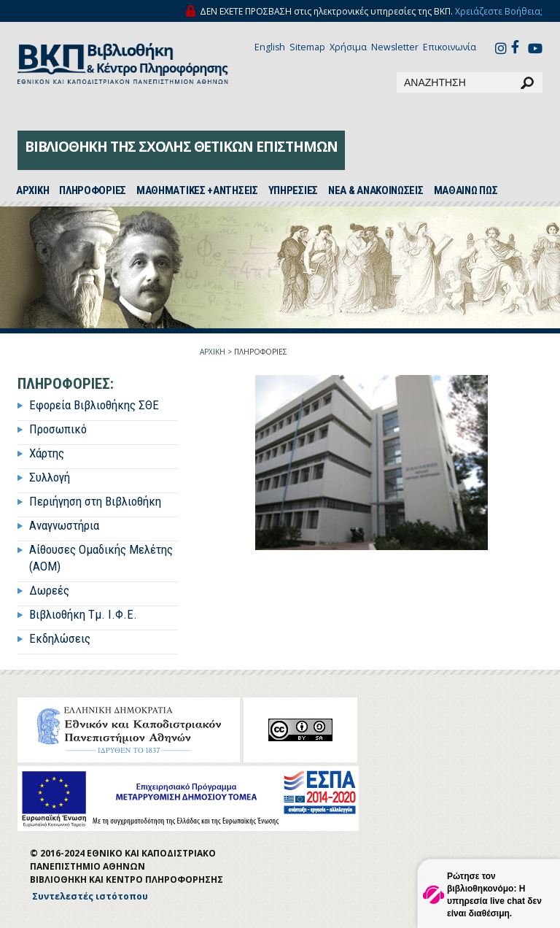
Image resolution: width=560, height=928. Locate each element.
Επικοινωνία (450, 47)
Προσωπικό (58, 429)
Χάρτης (47, 453)
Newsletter (395, 47)
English (270, 47)
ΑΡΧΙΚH (32, 190)
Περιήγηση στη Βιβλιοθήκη (95, 501)
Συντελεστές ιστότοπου (90, 896)
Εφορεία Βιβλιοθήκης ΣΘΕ (94, 405)
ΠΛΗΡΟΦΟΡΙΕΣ (93, 190)
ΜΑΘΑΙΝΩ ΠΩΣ (466, 190)
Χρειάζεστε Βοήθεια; (499, 11)
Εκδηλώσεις (60, 638)
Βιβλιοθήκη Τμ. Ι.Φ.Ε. (83, 614)
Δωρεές (49, 590)
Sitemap (307, 47)
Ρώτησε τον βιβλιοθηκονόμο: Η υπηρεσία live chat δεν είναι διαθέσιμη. (494, 895)
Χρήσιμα (348, 47)
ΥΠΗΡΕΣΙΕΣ (293, 190)
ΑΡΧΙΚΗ (213, 352)
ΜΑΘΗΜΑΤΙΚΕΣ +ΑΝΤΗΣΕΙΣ (197, 190)
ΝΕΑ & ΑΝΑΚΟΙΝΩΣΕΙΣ (376, 190)
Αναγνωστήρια (64, 525)
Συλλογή (50, 477)
